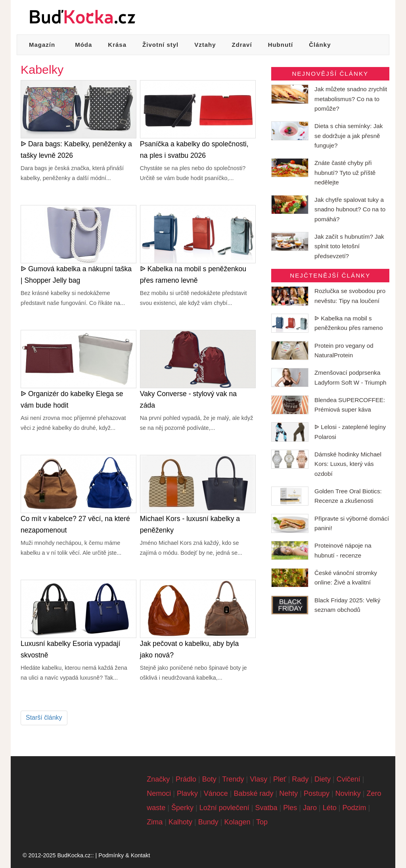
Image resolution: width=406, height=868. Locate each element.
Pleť (280, 779)
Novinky (348, 793)
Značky (158, 779)
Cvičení (349, 779)
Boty (209, 779)
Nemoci (159, 793)
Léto (330, 808)
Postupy (317, 793)
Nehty (288, 793)
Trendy (233, 779)
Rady (300, 779)
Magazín (42, 45)
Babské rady (253, 793)
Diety (323, 779)
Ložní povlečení (224, 808)
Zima (155, 822)
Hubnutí (281, 45)
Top (262, 822)
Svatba (266, 808)
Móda (83, 45)
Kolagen (237, 822)
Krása (117, 45)
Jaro (310, 808)
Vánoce (216, 793)
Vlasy (259, 779)
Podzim (354, 808)
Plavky (187, 793)
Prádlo (186, 779)
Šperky (182, 808)
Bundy (208, 822)
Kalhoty (180, 822)
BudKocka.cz (74, 855)
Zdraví (242, 45)
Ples (290, 808)
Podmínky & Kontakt (124, 855)
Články (320, 45)
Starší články (44, 718)
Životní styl (160, 45)
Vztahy (205, 45)
